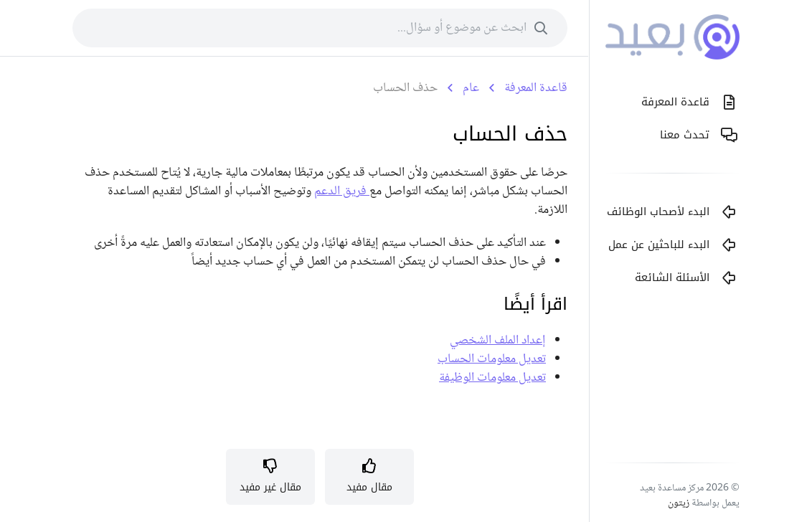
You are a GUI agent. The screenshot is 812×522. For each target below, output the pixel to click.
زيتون (679, 503)
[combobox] (320, 28)
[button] (369, 477)
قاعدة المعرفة (536, 88)
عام (471, 88)
